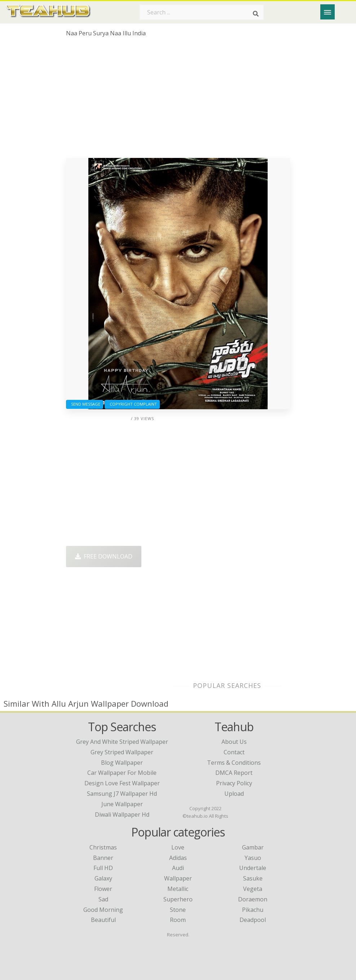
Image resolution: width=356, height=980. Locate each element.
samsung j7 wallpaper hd (122, 794)
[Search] (256, 14)
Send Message (85, 404)
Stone (178, 910)
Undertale (253, 868)
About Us (234, 742)
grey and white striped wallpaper (122, 742)
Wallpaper (178, 878)
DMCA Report (234, 773)
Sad (103, 899)
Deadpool (253, 920)
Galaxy (103, 878)
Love (178, 847)
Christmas (103, 847)
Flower (103, 889)
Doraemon (253, 899)
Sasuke (253, 878)
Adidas (178, 858)
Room (178, 920)
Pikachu (253, 910)
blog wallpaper (122, 763)
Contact (234, 752)
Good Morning (103, 910)
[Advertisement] (178, 100)
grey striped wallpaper (122, 752)
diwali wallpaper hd (122, 815)
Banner (103, 858)
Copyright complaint (132, 404)
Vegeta (253, 889)
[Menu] (328, 12)
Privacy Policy (234, 783)
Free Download (104, 556)
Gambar (253, 847)
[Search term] (202, 12)
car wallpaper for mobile (122, 773)
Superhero (178, 899)
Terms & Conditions (234, 763)
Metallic (178, 889)
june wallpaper (122, 804)
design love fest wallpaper (122, 783)
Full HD (103, 868)
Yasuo (253, 858)
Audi (178, 868)
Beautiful (103, 920)
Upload (234, 794)
